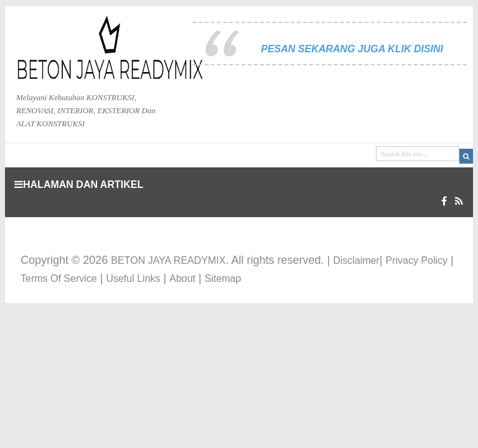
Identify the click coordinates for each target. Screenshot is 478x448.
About (182, 278)
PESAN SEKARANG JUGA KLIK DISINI (352, 49)
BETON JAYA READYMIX (168, 260)
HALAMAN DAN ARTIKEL (79, 184)
